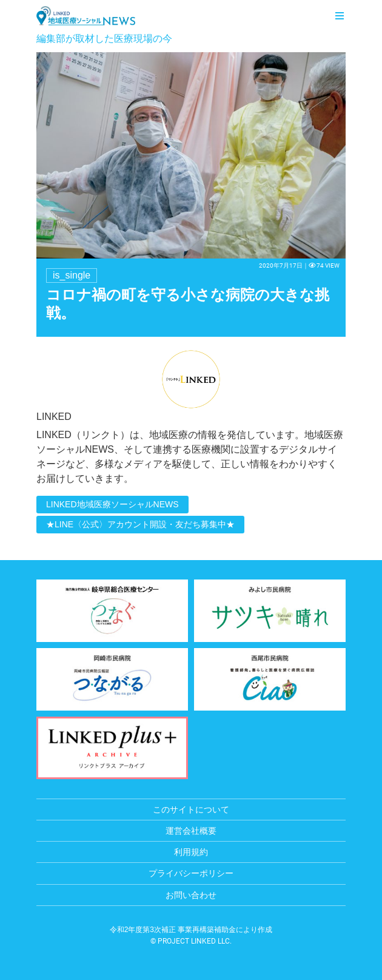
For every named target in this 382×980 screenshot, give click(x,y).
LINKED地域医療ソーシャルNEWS (112, 504)
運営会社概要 (191, 831)
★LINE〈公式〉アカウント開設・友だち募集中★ (140, 524)
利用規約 (191, 852)
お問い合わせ (191, 895)
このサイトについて (191, 809)
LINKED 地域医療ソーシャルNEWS (86, 16)
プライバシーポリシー (191, 873)
